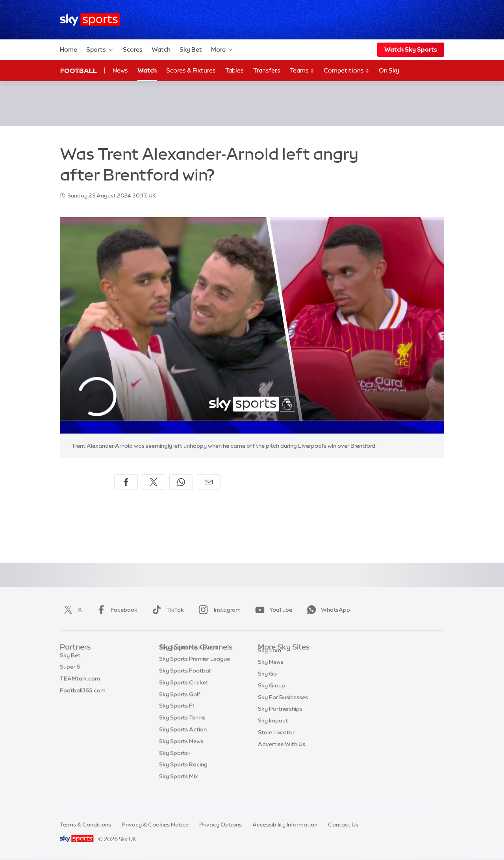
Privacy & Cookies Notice (155, 825)
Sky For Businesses (283, 706)
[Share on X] (154, 482)
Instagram (218, 610)
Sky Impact (273, 730)
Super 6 (70, 671)
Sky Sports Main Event (188, 659)
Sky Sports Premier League (195, 671)
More (222, 50)
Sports (100, 50)
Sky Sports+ (175, 765)
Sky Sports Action (183, 741)
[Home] (90, 20)
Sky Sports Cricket (184, 694)
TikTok (166, 610)
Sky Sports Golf (180, 706)
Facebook (115, 610)
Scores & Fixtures (191, 70)
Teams (302, 71)
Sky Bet (191, 49)
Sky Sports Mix (179, 788)
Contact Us (343, 825)
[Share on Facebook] (126, 482)
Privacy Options (220, 825)
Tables (234, 70)
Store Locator (276, 741)
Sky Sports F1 (177, 718)
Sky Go (267, 683)
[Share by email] (209, 482)
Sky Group (271, 694)
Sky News (271, 671)
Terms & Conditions (85, 825)
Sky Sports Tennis (182, 730)
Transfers (267, 70)
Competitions (346, 71)
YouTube (272, 610)
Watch (161, 49)
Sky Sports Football (185, 683)
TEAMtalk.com (80, 683)
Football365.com (83, 694)
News (120, 70)
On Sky (389, 70)
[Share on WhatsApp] (181, 482)
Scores (133, 49)
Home (69, 49)
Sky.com (270, 659)
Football (79, 71)
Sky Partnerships (280, 718)
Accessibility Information (285, 825)
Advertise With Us (282, 753)
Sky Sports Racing (183, 776)
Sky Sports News (181, 753)
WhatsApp (327, 610)
